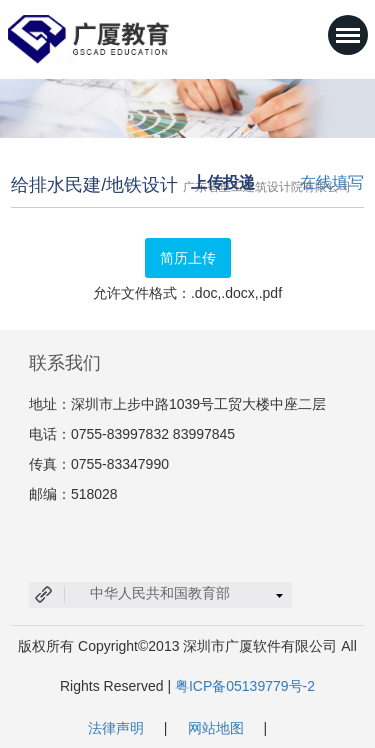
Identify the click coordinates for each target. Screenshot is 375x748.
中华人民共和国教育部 (160, 593)
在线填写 (332, 182)
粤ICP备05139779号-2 (245, 686)
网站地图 (216, 728)
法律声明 (116, 728)
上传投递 (223, 182)
